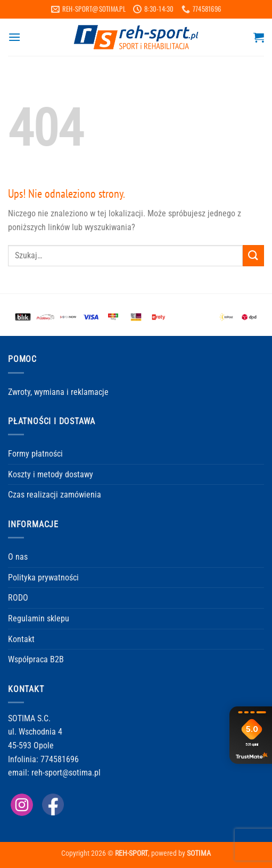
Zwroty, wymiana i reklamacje (58, 392)
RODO (18, 598)
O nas (18, 557)
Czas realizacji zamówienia (55, 495)
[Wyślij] (253, 255)
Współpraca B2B (36, 659)
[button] (14, 37)
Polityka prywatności (43, 578)
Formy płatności (35, 454)
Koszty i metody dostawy (51, 474)
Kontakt (21, 639)
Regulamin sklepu (39, 618)
